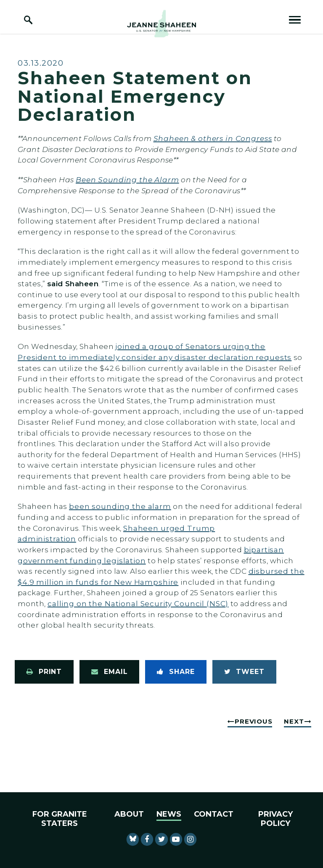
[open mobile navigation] (295, 20)
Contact (214, 814)
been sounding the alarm (120, 506)
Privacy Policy (275, 819)
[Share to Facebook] (176, 672)
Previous (253, 721)
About (129, 814)
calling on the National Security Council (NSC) (138, 603)
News (169, 814)
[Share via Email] (109, 672)
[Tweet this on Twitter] (244, 672)
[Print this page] (44, 672)
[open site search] (28, 20)
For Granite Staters (60, 819)
